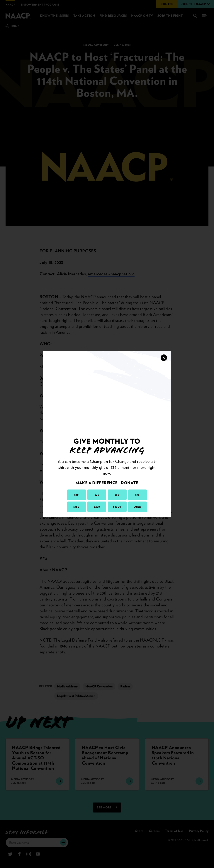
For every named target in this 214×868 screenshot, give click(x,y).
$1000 (117, 507)
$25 (97, 495)
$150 (76, 507)
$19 (77, 495)
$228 (97, 507)
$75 (138, 495)
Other (138, 507)
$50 (117, 495)
